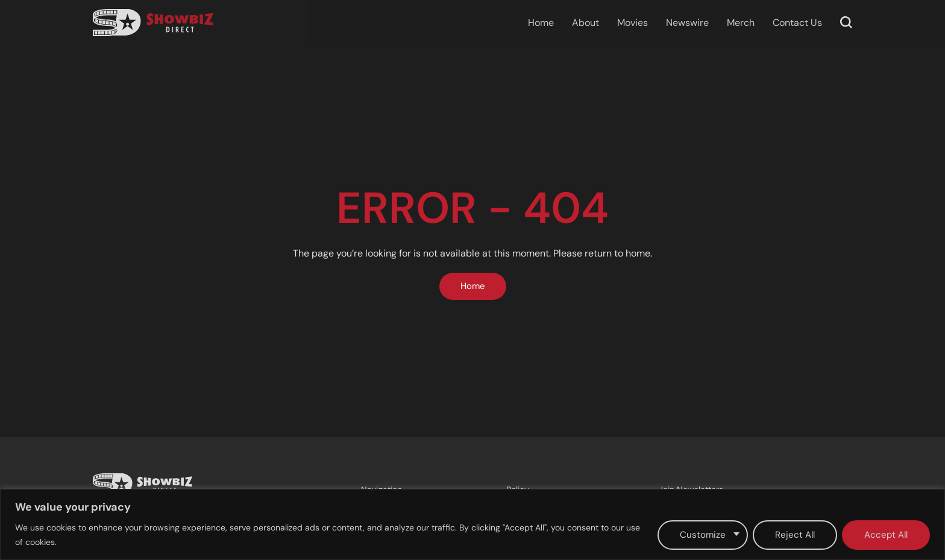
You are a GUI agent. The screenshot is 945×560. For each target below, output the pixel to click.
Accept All (886, 535)
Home (541, 23)
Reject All (795, 535)
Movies (633, 23)
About (586, 23)
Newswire (687, 23)
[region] (472, 524)
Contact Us (797, 23)
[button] (846, 22)
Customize (703, 535)
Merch (741, 23)
